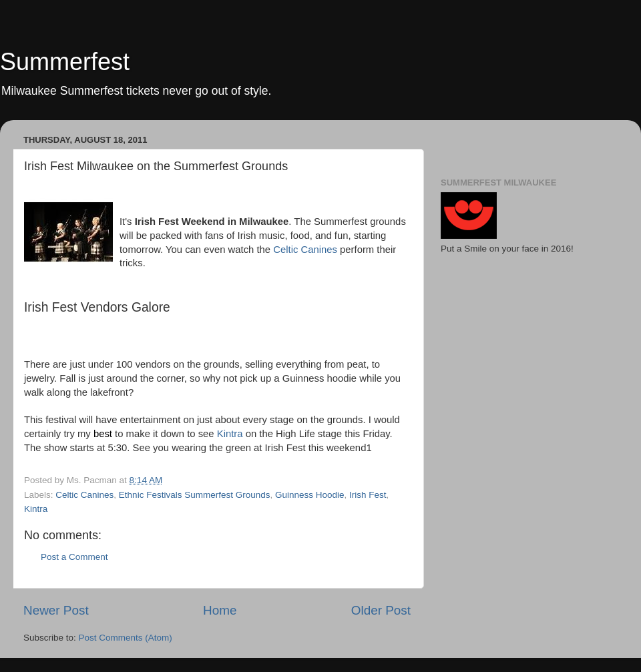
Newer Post (56, 610)
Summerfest (65, 62)
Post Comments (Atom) (126, 638)
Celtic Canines (306, 250)
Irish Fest (368, 495)
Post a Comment (74, 557)
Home (220, 610)
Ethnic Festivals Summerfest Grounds (195, 495)
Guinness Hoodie (310, 495)
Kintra (230, 434)
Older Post (381, 610)
